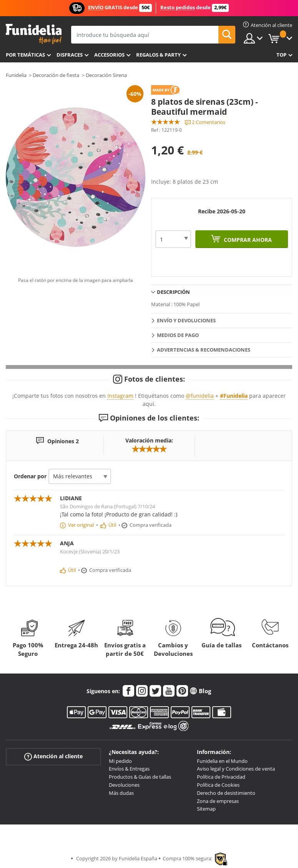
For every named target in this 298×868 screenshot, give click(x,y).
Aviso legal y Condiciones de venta (236, 769)
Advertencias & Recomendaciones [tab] (204, 350)
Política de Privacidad (221, 777)
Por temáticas (25, 55)
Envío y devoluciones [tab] (186, 320)
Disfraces (70, 55)
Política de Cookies (218, 785)
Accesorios (109, 55)
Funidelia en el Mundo (222, 761)
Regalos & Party (158, 55)
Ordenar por (30, 476)
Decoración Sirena (106, 75)
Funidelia (16, 75)
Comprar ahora (247, 240)
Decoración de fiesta (56, 75)
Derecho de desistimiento (226, 793)
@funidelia (200, 396)
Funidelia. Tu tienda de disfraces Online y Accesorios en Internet (34, 34)
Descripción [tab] (173, 292)
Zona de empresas (218, 801)
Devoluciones (124, 785)
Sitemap (206, 809)
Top (281, 55)
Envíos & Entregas (129, 769)
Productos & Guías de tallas (140, 777)
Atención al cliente (53, 756)
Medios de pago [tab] (178, 335)
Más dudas (121, 793)
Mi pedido (120, 761)
